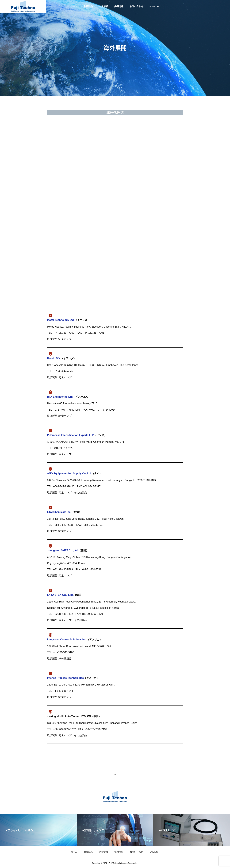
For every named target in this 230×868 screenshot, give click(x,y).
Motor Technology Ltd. (61, 320)
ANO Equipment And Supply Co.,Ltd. (69, 474)
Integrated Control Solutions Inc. (67, 640)
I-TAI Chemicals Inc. (59, 512)
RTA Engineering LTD (60, 397)
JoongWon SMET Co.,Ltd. (63, 550)
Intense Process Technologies (65, 678)
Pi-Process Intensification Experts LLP (71, 435)
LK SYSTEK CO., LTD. (60, 595)
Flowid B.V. (54, 358)
